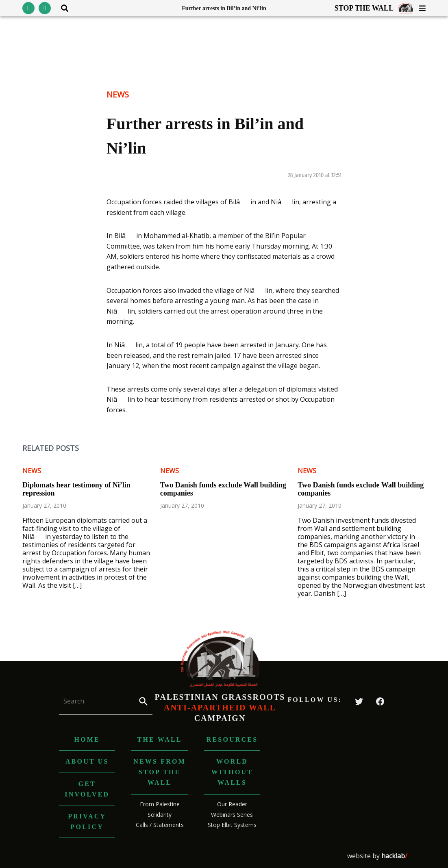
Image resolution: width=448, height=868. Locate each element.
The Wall (160, 739)
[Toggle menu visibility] (419, 8)
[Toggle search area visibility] (62, 8)
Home (87, 739)
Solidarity (160, 815)
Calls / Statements (160, 825)
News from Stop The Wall (160, 772)
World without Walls (232, 772)
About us (87, 761)
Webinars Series (232, 815)
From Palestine (160, 804)
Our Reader (232, 804)
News (118, 94)
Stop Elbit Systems (232, 825)
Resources (232, 739)
